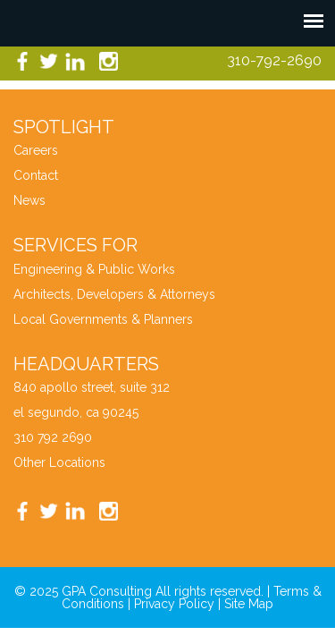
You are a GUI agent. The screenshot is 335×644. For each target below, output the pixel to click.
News (29, 200)
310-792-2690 (274, 60)
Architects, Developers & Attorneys (114, 294)
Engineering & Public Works (94, 269)
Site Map (249, 604)
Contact (36, 175)
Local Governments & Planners (103, 319)
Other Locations (59, 462)
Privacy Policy (174, 604)
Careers (36, 150)
